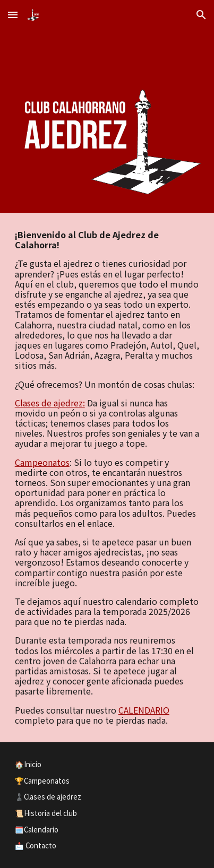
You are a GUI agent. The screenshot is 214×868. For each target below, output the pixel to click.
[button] (13, 15)
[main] (107, 478)
